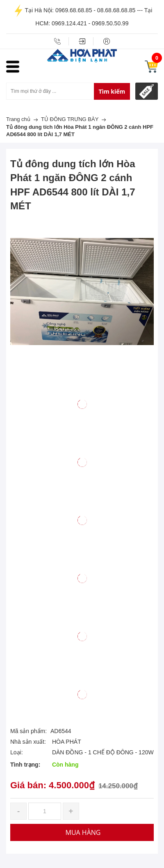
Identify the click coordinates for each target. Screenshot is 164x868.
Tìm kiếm (112, 91)
